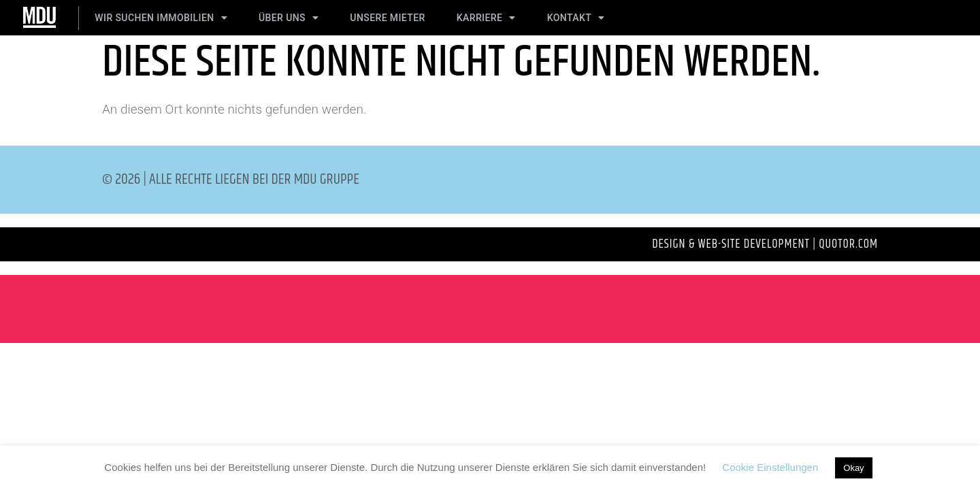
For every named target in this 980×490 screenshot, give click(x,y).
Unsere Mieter (387, 18)
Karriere (486, 18)
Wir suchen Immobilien (161, 18)
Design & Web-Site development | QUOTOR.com (765, 244)
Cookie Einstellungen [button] (770, 467)
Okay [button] (853, 468)
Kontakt (576, 18)
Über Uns (289, 18)
